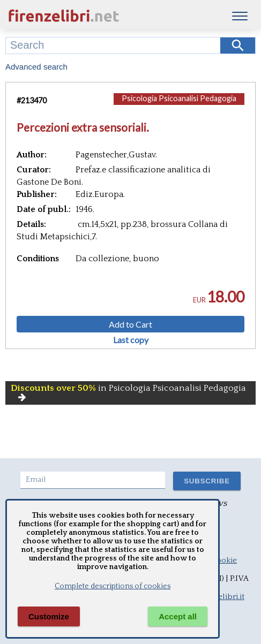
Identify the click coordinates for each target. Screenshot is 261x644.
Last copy (131, 340)
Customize (49, 616)
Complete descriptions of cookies (113, 586)
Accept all (178, 616)
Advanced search (36, 67)
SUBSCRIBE (207, 481)
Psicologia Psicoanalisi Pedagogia (179, 98)
